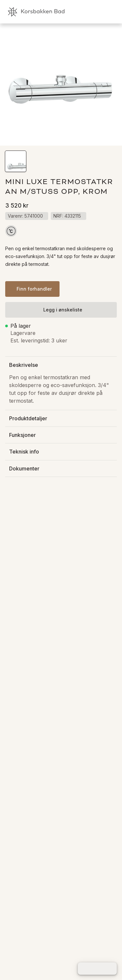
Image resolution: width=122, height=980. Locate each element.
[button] (16, 161)
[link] (88, 12)
